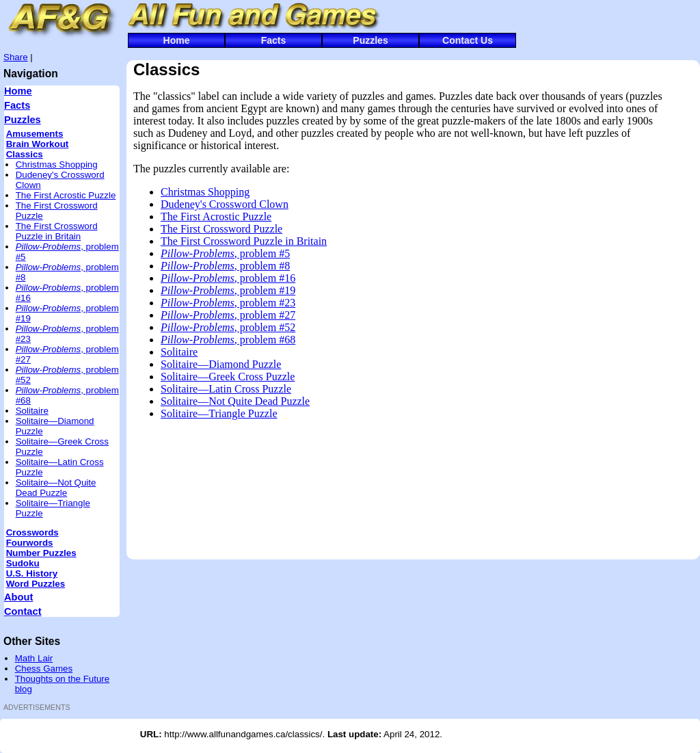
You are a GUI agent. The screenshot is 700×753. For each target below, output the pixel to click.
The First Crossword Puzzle (221, 229)
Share (16, 57)
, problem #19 (228, 290)
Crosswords (32, 532)
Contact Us (468, 40)
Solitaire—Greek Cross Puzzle (228, 376)
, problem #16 (228, 278)
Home (177, 40)
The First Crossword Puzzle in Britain (57, 231)
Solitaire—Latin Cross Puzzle (226, 389)
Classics (25, 154)
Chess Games (44, 669)
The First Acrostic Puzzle (66, 195)
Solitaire (32, 411)
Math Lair (34, 658)
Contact (23, 611)
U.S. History (32, 573)
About (18, 597)
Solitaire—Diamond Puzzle (221, 364)
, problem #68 (228, 340)
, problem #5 (225, 253)
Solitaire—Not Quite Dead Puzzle (56, 488)
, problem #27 (228, 315)
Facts (274, 40)
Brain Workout (38, 144)
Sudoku (23, 563)
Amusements (35, 134)
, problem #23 (228, 303)
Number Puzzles (41, 553)
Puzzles (370, 40)
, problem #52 (228, 327)
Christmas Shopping (57, 164)
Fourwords (30, 543)
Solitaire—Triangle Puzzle (219, 413)
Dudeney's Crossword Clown (225, 204)
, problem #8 (225, 266)
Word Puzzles (36, 584)
